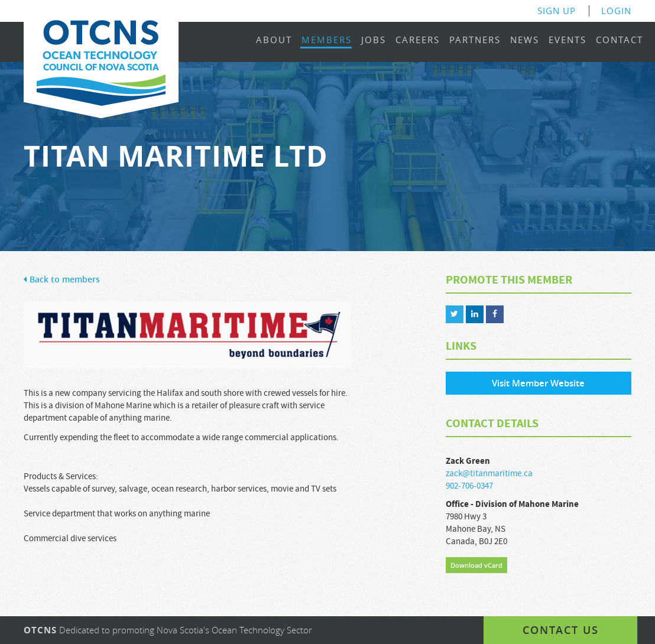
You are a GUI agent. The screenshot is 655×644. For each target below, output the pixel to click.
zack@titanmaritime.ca (489, 474)
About (274, 40)
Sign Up (557, 11)
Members (327, 40)
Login (616, 11)
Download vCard (476, 565)
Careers (418, 40)
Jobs (374, 40)
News (525, 40)
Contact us (561, 630)
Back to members (62, 280)
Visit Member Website (538, 383)
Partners (475, 40)
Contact (620, 40)
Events (568, 40)
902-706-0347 (469, 486)
